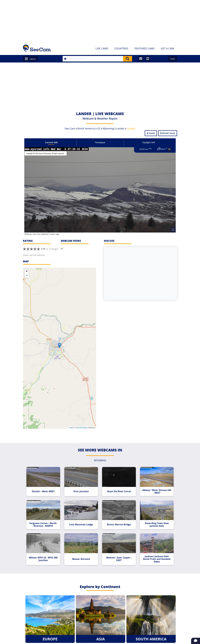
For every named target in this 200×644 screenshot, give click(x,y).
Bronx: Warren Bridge (119, 525)
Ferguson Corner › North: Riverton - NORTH (43, 525)
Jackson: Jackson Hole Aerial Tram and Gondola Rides (157, 559)
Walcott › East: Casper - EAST (119, 559)
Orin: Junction (81, 491)
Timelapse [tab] (100, 142)
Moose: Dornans (81, 559)
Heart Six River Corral (119, 491)
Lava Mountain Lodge (81, 525)
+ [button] (27, 271)
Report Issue (168, 133)
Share (151, 133)
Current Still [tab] (51, 142)
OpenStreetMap (82, 428)
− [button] (27, 276)
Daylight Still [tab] (149, 142)
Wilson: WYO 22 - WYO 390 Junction (43, 559)
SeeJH (173, 59)
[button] (169, 149)
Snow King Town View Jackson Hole (157, 525)
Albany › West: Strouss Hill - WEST (157, 491)
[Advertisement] (100, 21)
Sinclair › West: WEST (43, 491)
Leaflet (71, 428)
